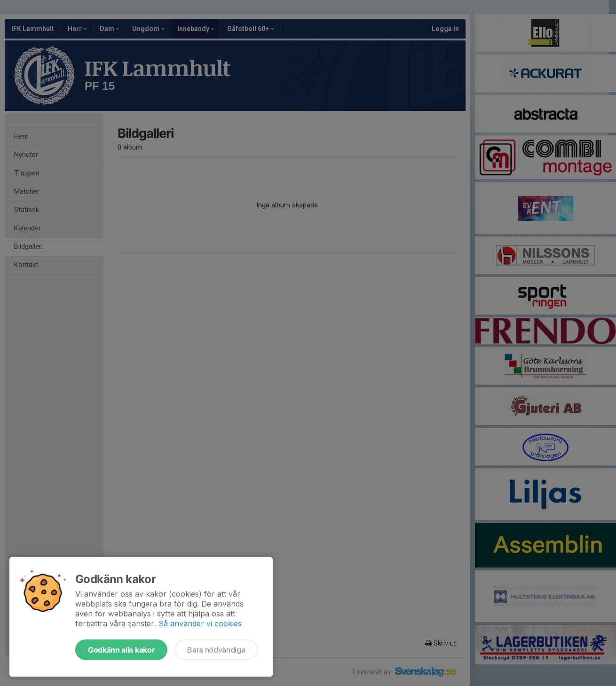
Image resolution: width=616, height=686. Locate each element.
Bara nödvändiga (216, 650)
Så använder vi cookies (200, 623)
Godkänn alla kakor (121, 650)
